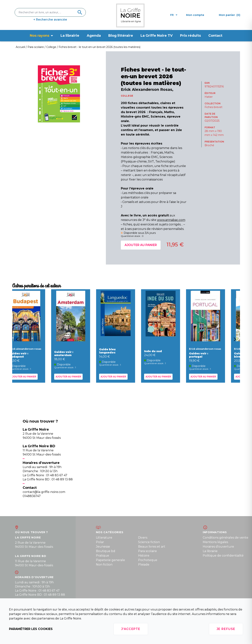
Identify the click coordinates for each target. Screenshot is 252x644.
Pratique (102, 556)
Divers (143, 538)
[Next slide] (236, 341)
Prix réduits (190, 36)
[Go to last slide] (16, 341)
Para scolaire (147, 551)
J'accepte (131, 629)
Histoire (144, 556)
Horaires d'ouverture (218, 547)
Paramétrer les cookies (31, 629)
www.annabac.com (171, 220)
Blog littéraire (121, 36)
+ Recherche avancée (50, 20)
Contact (215, 36)
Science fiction (149, 542)
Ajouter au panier (141, 245)
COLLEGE (127, 96)
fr (174, 15)
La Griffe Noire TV (157, 36)
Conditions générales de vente (225, 538)
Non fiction (104, 565)
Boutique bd (106, 551)
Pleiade (144, 565)
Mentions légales (215, 542)
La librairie (70, 36)
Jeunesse (103, 547)
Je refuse (226, 629)
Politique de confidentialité (223, 556)
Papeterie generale (110, 560)
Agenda (94, 36)
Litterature (104, 538)
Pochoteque (148, 560)
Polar (100, 542)
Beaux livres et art (152, 547)
